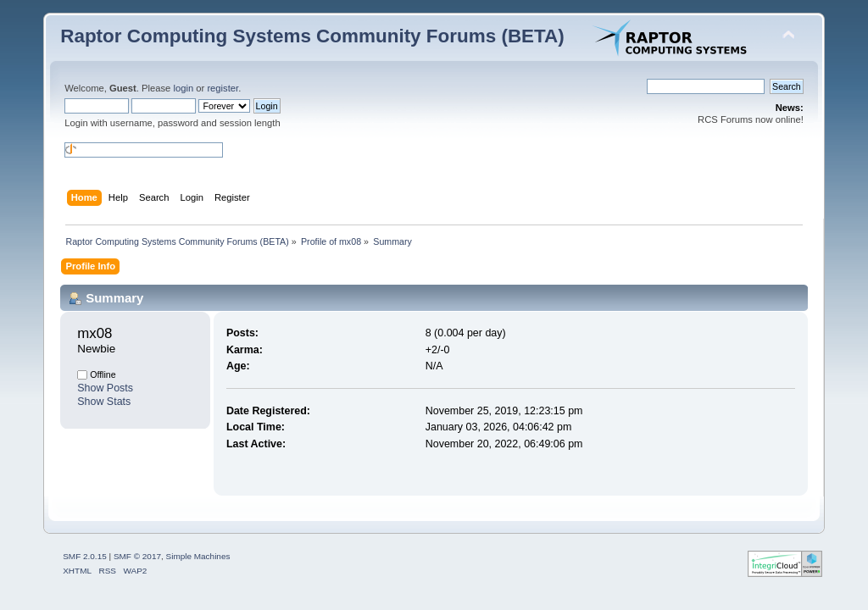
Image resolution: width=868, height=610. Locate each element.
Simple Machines (198, 556)
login (183, 88)
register (223, 88)
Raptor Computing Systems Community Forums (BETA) (312, 36)
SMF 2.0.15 (85, 556)
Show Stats (104, 402)
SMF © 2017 (137, 556)
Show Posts (105, 388)
